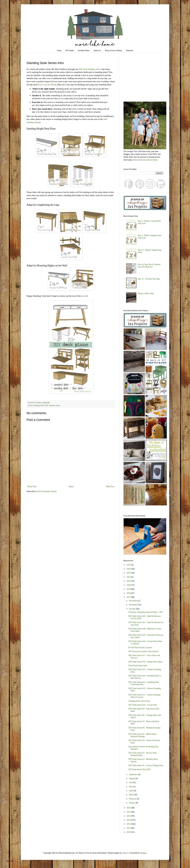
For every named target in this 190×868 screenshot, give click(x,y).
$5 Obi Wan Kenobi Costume (140, 648)
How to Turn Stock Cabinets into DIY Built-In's (149, 266)
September (133, 774)
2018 (129, 593)
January (132, 803)
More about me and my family (146, 160)
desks (42, 405)
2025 (129, 565)
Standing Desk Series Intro (139, 701)
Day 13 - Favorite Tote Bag (149, 279)
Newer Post (32, 487)
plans (58, 405)
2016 (129, 808)
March (132, 795)
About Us (97, 51)
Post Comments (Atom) (47, 491)
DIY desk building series (90, 69)
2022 (129, 577)
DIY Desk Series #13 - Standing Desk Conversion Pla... (144, 683)
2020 (129, 585)
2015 (129, 812)
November (133, 605)
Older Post (110, 487)
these (60, 98)
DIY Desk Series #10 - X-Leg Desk (143, 705)
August (132, 778)
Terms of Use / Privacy (113, 51)
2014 (129, 816)
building (36, 405)
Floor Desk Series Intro (138, 666)
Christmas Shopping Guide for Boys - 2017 (146, 612)
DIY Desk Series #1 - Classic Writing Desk (146, 765)
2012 (129, 824)
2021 (129, 581)
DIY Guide (70, 51)
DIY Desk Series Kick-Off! (140, 769)
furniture (52, 405)
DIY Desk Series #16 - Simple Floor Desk (145, 662)
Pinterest (130, 51)
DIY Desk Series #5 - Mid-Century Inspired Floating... (143, 735)
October (132, 609)
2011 (129, 828)
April (131, 791)
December (133, 601)
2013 (129, 820)
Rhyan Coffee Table (146, 293)
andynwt (126, 853)
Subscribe (10, 861)
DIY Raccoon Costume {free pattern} (144, 651)
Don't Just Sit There (47, 85)
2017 (129, 597)
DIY (47, 405)
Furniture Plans (84, 51)
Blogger (143, 853)
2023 (129, 573)
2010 (129, 832)
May (131, 787)
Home (59, 51)
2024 (129, 569)
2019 (129, 589)
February (133, 799)
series (84, 296)
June (131, 782)
